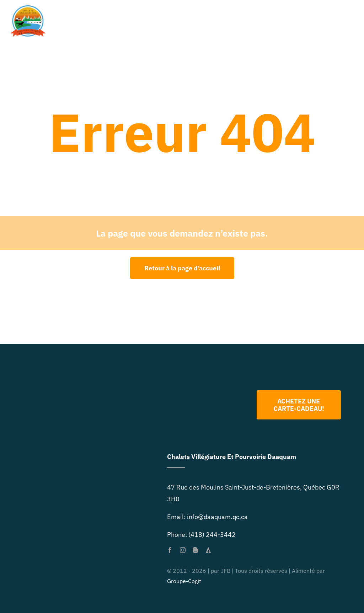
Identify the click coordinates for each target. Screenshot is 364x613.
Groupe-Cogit (184, 581)
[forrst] (208, 550)
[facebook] (170, 550)
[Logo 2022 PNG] (211, 370)
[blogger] (196, 550)
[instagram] (183, 550)
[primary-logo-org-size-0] (28, 8)
